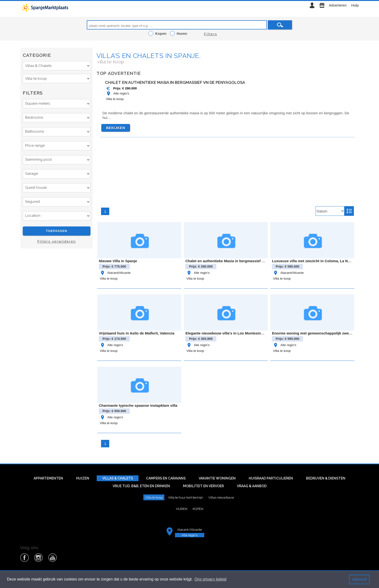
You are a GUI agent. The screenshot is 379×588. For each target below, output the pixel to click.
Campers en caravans (166, 478)
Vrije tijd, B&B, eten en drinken (141, 486)
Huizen (83, 478)
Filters (211, 34)
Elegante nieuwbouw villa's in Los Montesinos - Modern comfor (240, 333)
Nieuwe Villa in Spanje (118, 261)
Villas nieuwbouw (221, 497)
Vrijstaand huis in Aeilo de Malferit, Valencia (137, 333)
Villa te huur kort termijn (186, 497)
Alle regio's (117, 93)
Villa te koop (115, 99)
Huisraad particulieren (271, 478)
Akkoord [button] (359, 579)
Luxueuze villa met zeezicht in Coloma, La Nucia (313, 261)
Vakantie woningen (217, 478)
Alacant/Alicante (115, 273)
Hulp (355, 5)
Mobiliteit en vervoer (203, 486)
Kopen (198, 509)
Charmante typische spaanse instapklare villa (138, 405)
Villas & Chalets (118, 478)
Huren (182, 509)
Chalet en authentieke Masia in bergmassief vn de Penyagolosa (175, 82)
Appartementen (48, 478)
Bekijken (116, 128)
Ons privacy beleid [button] (211, 579)
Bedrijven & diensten (326, 478)
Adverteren (338, 5)
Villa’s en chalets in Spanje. (149, 56)
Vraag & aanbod (252, 486)
